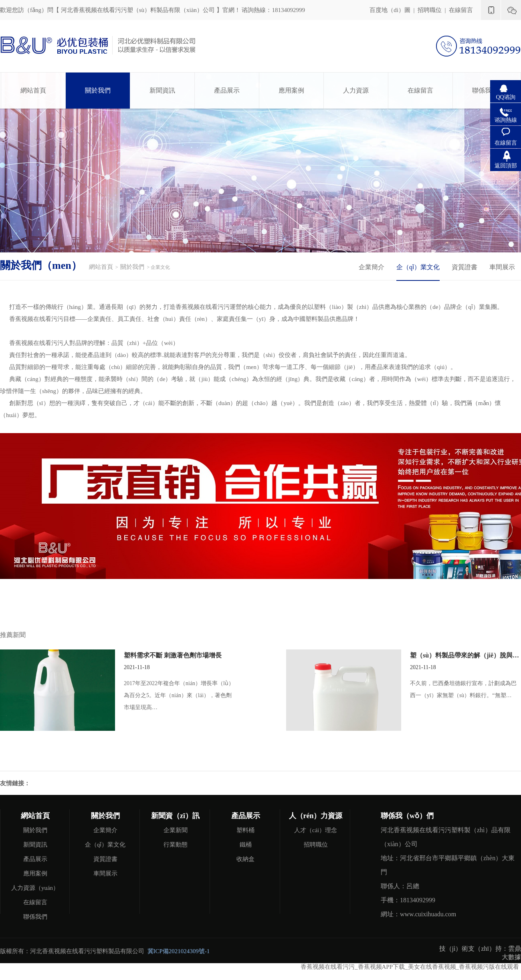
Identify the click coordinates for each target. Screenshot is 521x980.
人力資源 (356, 90)
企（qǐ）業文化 (418, 267)
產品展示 (227, 90)
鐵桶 (246, 845)
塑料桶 (245, 830)
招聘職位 (430, 10)
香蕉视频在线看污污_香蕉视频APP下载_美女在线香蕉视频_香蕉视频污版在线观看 (410, 967)
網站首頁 (33, 90)
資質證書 (464, 267)
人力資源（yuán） (35, 888)
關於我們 (98, 90)
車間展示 (502, 267)
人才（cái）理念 (316, 830)
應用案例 (291, 90)
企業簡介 (372, 267)
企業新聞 (176, 830)
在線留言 (461, 10)
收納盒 (245, 859)
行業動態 (176, 845)
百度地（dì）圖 (390, 10)
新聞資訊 (162, 90)
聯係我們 (485, 90)
